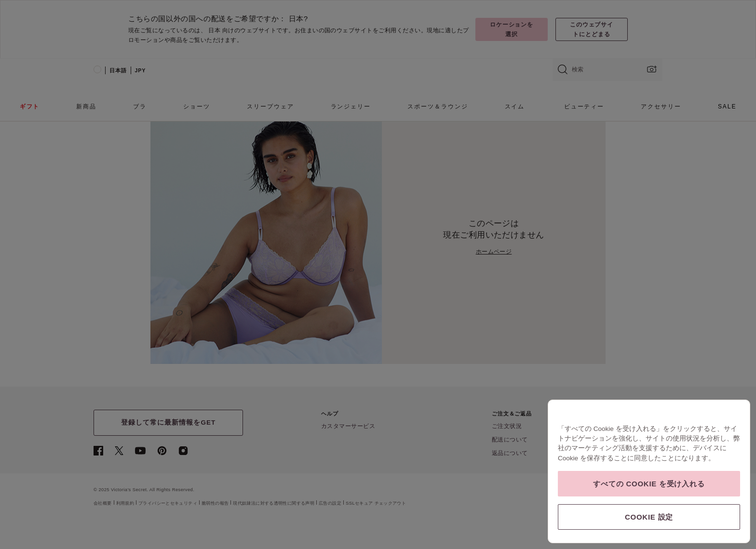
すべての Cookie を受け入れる (649, 484)
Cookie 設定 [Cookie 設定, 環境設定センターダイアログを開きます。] (649, 517)
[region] (649, 471)
